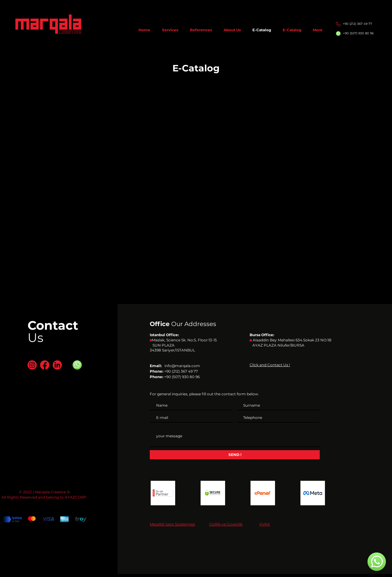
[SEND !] (235, 455)
